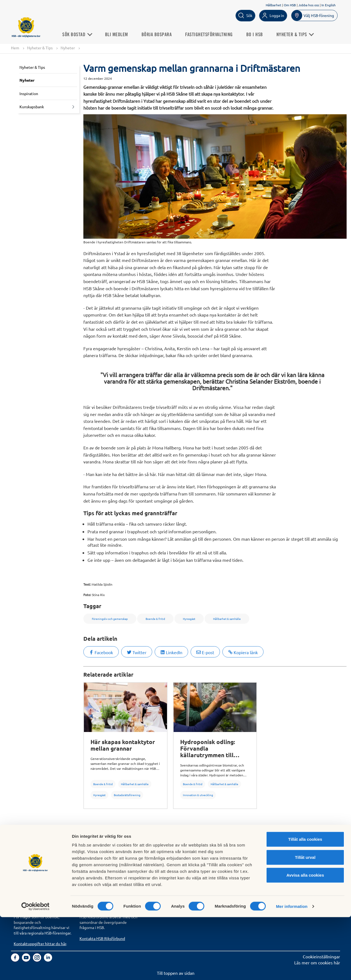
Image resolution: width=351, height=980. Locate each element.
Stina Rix (98, 595)
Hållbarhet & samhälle (135, 784)
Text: (87, 584)
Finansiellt (155, 857)
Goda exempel (159, 876)
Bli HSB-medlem (30, 857)
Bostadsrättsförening (127, 795)
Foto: (87, 595)
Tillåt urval (305, 920)
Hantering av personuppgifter (240, 851)
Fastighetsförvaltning (213, 34)
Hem (15, 48)
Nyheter (68, 48)
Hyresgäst (99, 795)
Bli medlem (120, 34)
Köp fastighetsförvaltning (104, 851)
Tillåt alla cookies (305, 902)
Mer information (292, 969)
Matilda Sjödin (102, 584)
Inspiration (29, 94)
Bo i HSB (258, 34)
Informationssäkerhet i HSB (238, 857)
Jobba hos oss (309, 5)
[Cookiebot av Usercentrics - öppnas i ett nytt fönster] (36, 969)
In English (329, 5)
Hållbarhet (274, 5)
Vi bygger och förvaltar (168, 870)
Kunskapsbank (32, 107)
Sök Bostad (80, 34)
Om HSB (290, 5)
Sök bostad (24, 851)
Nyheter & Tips (40, 48)
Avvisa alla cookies (305, 938)
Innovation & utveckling (198, 795)
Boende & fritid (103, 784)
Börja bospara (160, 34)
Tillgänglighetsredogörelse (237, 864)
